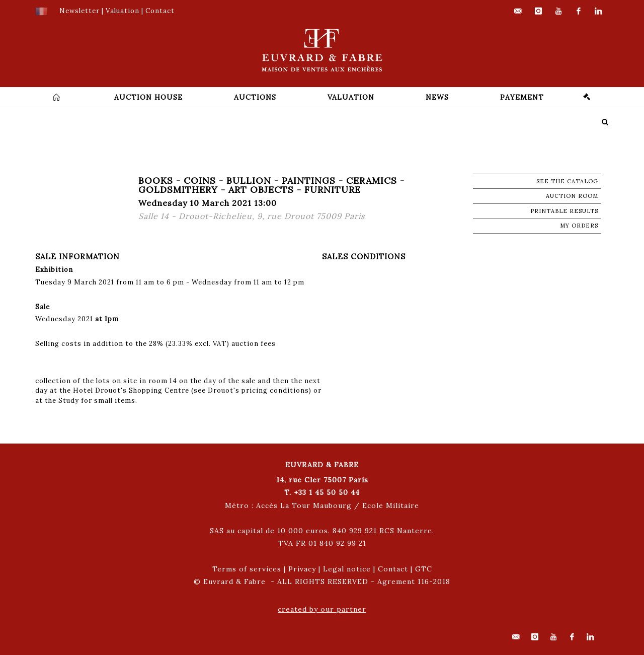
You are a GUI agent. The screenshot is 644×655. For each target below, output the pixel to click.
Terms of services (247, 569)
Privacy (302, 569)
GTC (424, 569)
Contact (393, 569)
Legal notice (347, 569)
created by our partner (322, 609)
